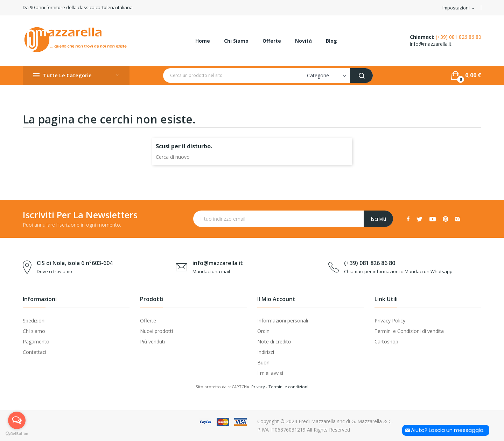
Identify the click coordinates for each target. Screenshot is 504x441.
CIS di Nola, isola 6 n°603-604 (75, 263)
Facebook (408, 219)
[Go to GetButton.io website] (17, 434)
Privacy (258, 387)
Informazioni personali (283, 321)
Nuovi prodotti (156, 331)
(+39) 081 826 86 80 (458, 37)
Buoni (264, 362)
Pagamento (36, 342)
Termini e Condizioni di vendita (409, 331)
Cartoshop (386, 342)
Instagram (458, 219)
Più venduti (152, 342)
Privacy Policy (390, 321)
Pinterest (446, 219)
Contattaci (34, 352)
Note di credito (274, 342)
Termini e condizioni (288, 387)
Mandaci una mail (211, 271)
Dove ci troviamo (54, 271)
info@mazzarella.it (431, 44)
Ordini (264, 331)
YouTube (433, 219)
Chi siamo (34, 331)
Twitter (419, 219)
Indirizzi (266, 352)
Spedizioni (34, 321)
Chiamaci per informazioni (372, 271)
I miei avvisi (270, 373)
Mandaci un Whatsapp (429, 271)
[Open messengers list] (17, 420)
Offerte (148, 321)
